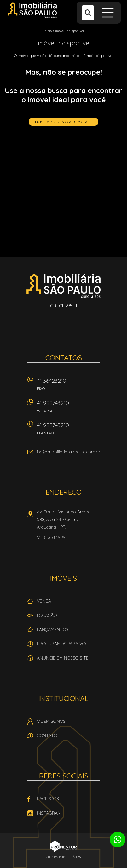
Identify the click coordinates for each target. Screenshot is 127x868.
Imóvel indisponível (69, 31)
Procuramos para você (64, 644)
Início (48, 31)
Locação (47, 615)
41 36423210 (68, 386)
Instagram (49, 813)
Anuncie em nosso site (63, 658)
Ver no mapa (51, 538)
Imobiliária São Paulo (63, 286)
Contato (47, 735)
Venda (44, 601)
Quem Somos (51, 721)
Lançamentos (53, 629)
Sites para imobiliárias (64, 857)
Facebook (48, 799)
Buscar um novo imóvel (63, 122)
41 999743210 (68, 409)
